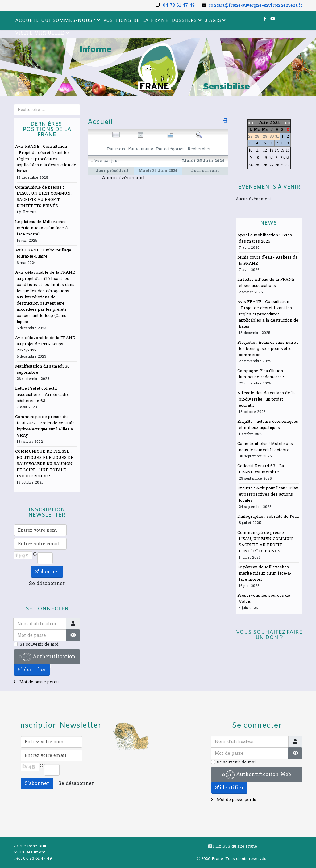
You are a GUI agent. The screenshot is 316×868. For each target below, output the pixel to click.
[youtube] (273, 19)
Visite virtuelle (40, 33)
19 (265, 158)
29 (282, 165)
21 (277, 158)
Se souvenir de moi (39, 644)
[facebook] (265, 19)
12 (265, 150)
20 (272, 158)
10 (251, 150)
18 (257, 158)
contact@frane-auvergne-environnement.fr (256, 5)
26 (265, 165)
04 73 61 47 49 (179, 5)
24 (250, 165)
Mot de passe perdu (38, 682)
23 (288, 158)
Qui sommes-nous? (68, 21)
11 (257, 150)
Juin (264, 123)
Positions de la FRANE (136, 21)
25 (257, 165)
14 (277, 150)
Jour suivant (205, 171)
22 (282, 158)
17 (250, 158)
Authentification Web (47, 657)
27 (272, 165)
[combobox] (47, 110)
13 (272, 150)
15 (282, 150)
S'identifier (32, 670)
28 (277, 165)
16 (288, 150)
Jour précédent (112, 171)
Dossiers (184, 21)
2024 (275, 123)
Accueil (27, 21)
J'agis (213, 21)
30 (288, 165)
